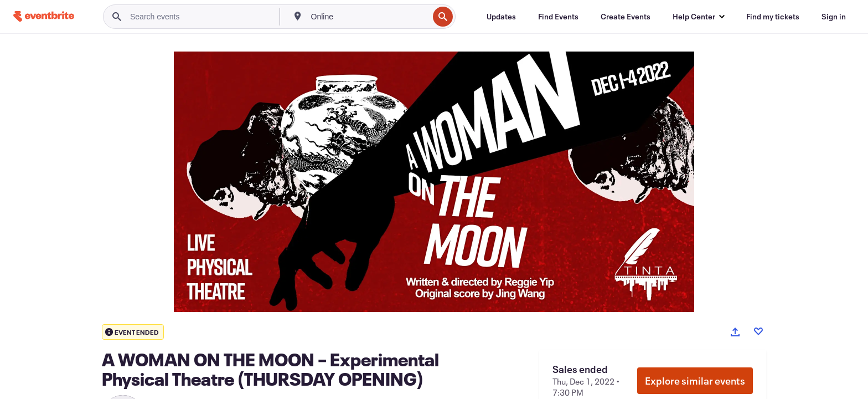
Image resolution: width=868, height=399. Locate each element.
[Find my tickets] (773, 17)
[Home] (44, 16)
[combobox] (369, 17)
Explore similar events (695, 381)
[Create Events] (626, 17)
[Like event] (758, 331)
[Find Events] (558, 17)
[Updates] (501, 17)
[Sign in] (834, 17)
